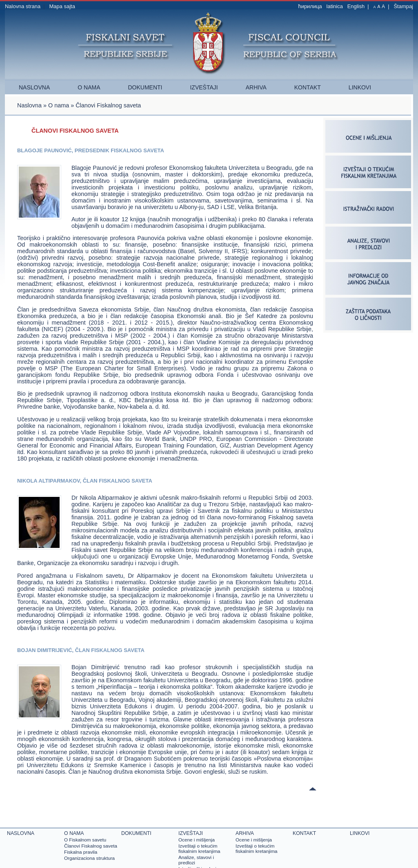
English (356, 6)
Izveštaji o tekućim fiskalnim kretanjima (199, 848)
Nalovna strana (23, 6)
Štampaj (403, 6)
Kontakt (308, 87)
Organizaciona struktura (89, 858)
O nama (89, 87)
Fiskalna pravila (81, 852)
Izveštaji (204, 87)
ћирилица (310, 6)
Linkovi (360, 87)
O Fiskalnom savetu (85, 840)
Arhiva (256, 87)
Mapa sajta (62, 6)
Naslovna (34, 87)
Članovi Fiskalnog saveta (91, 846)
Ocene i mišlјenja (197, 840)
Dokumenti (145, 87)
